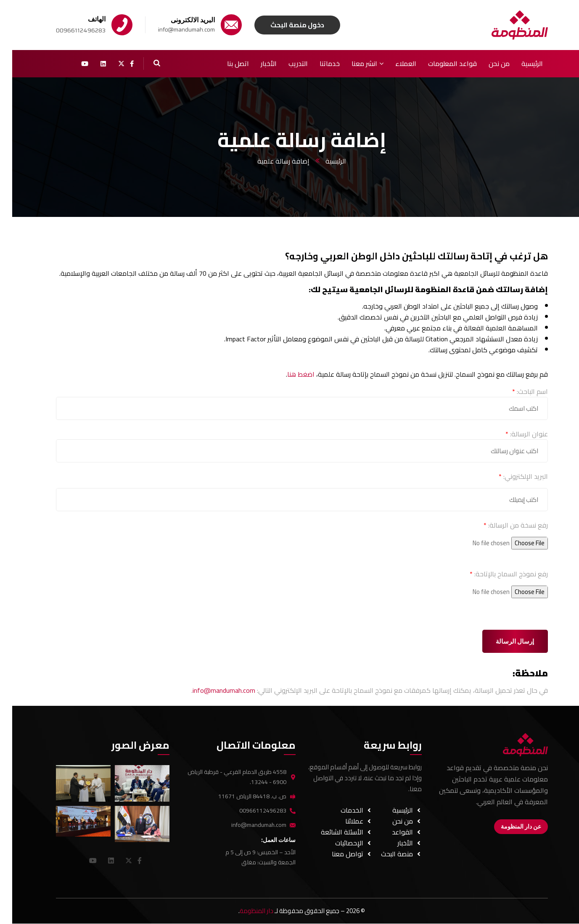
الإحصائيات (340, 843)
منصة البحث (387, 854)
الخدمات (342, 810)
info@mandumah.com (212, 690)
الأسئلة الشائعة (332, 832)
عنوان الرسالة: (514, 434)
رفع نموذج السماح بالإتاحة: (497, 574)
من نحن (393, 821)
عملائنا (345, 821)
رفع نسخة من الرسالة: (504, 525)
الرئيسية (324, 161)
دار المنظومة (244, 911)
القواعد (393, 832)
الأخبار (395, 843)
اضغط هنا (289, 374)
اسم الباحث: (518, 391)
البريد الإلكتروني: (511, 476)
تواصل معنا (338, 854)
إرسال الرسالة (503, 641)
